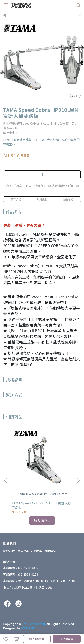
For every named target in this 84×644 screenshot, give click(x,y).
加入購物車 (37, 639)
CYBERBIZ (28, 628)
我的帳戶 (37, 551)
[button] (78, 480)
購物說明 (51, 551)
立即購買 (67, 639)
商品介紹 (16, 199)
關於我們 (9, 551)
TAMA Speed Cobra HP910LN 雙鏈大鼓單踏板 (41, 505)
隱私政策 (23, 551)
